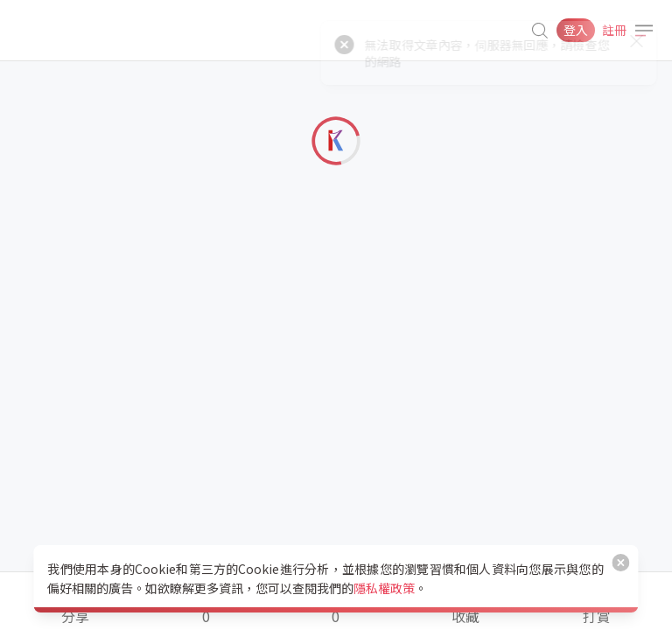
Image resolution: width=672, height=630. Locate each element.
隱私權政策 (384, 588)
